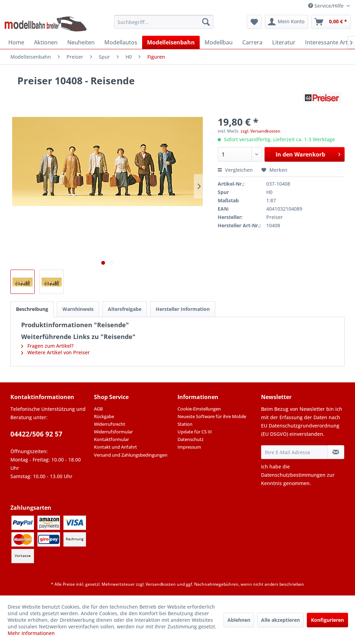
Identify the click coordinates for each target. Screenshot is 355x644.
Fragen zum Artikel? (47, 346)
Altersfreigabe (125, 309)
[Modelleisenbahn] (171, 42)
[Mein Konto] (287, 22)
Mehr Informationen (31, 633)
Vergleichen (235, 170)
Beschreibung (32, 309)
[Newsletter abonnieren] (336, 452)
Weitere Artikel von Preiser (55, 352)
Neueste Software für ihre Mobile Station (212, 420)
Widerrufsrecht (110, 424)
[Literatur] (284, 42)
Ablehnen (239, 620)
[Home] (16, 42)
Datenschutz (191, 439)
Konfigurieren (327, 620)
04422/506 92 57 (36, 434)
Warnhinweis (78, 309)
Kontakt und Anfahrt (115, 447)
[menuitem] (164, 22)
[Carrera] (252, 42)
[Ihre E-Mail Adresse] (295, 452)
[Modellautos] (121, 42)
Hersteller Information (183, 309)
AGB (98, 409)
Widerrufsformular (113, 432)
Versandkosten (161, 584)
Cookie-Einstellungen (199, 409)
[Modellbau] (219, 42)
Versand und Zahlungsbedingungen (131, 455)
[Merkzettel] (254, 22)
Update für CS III (195, 432)
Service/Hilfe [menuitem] (327, 6)
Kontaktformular (111, 439)
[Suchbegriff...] (164, 22)
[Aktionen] (46, 42)
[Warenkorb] (331, 22)
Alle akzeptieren (280, 620)
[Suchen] (206, 22)
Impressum (189, 447)
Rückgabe (104, 416)
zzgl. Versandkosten (261, 131)
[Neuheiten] (81, 42)
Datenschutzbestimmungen (293, 475)
